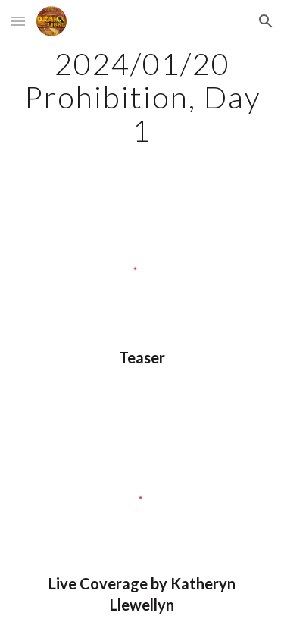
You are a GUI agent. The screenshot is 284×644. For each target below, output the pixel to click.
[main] (142, 97)
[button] (18, 21)
